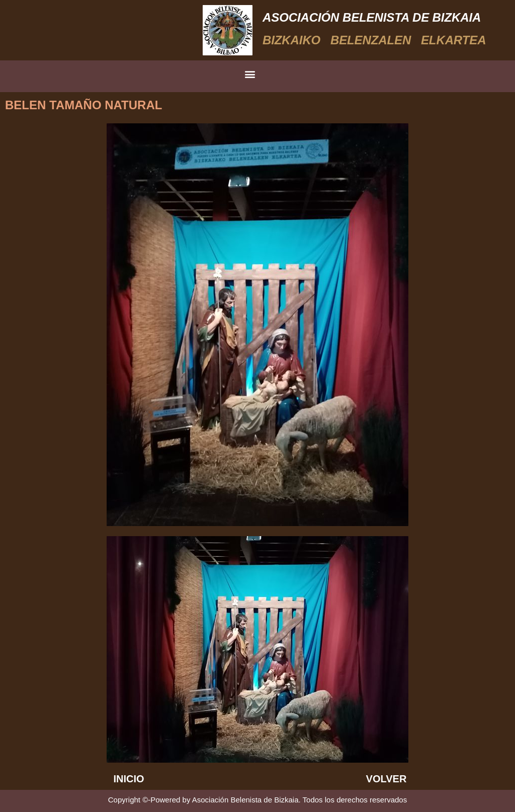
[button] (250, 74)
